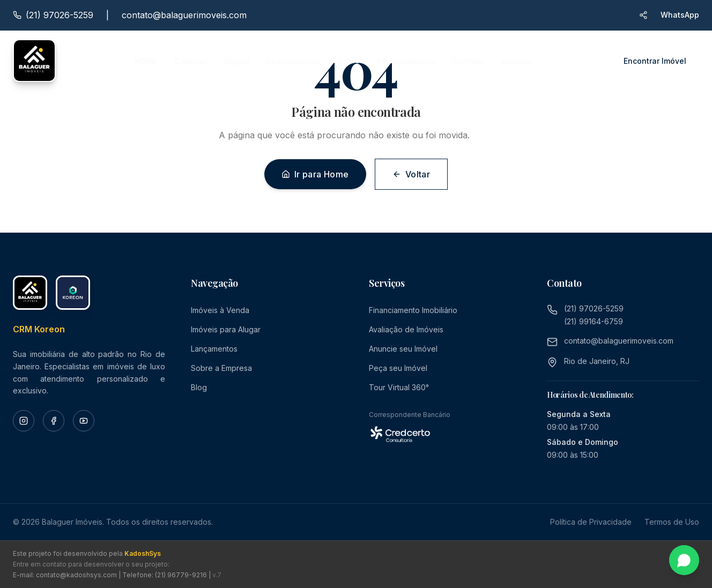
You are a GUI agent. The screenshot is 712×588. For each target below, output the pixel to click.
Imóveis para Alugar (226, 329)
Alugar (237, 60)
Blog (199, 387)
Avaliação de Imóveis (406, 329)
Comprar (191, 60)
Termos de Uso (672, 522)
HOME (146, 60)
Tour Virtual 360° (399, 387)
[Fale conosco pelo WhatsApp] (684, 560)
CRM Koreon (39, 329)
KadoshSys (143, 553)
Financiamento (407, 60)
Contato (468, 60)
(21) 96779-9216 (181, 575)
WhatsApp (680, 15)
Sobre (349, 60)
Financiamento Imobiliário (413, 310)
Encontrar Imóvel (655, 61)
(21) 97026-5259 (594, 308)
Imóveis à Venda (220, 310)
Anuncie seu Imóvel (403, 349)
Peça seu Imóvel (398, 368)
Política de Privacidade (591, 522)
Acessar (517, 60)
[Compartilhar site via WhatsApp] (643, 15)
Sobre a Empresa (221, 368)
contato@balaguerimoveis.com (184, 15)
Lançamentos (294, 60)
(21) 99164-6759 (594, 321)
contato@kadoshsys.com (76, 575)
